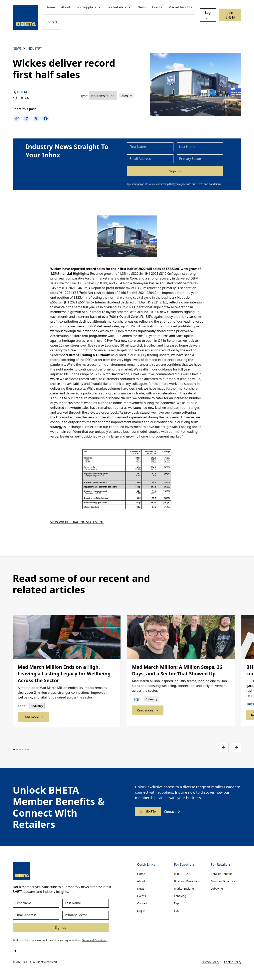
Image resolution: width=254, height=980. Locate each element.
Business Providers (186, 881)
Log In (208, 15)
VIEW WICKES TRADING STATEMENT (77, 522)
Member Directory (223, 881)
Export (178, 903)
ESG (177, 911)
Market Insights (180, 7)
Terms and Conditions (209, 184)
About (66, 7)
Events (157, 7)
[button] (89, 7)
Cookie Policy (233, 962)
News (142, 7)
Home (50, 7)
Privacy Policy (210, 962)
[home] (25, 17)
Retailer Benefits (222, 874)
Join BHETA (230, 15)
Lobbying (180, 896)
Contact (52, 22)
